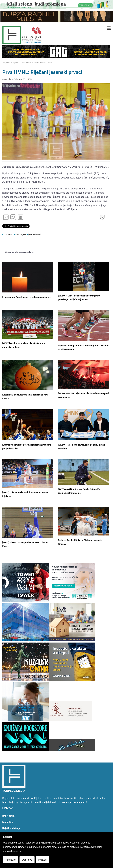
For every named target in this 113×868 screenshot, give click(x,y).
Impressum (9, 816)
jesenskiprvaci (35, 234)
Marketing (8, 822)
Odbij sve (27, 860)
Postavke (11, 860)
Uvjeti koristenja (11, 828)
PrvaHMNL (8, 234)
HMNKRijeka (21, 234)
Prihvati (42, 860)
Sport (15, 62)
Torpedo (6, 62)
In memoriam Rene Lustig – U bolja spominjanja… (27, 297)
